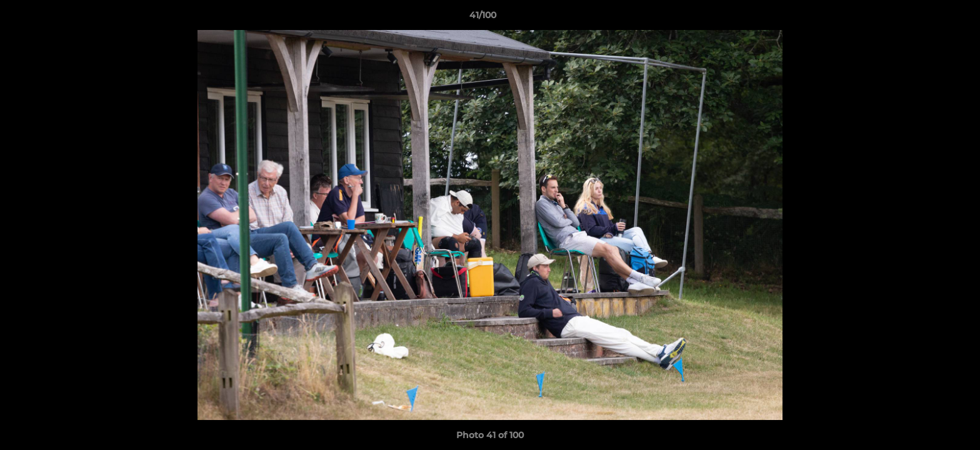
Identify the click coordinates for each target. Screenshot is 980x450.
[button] (927, 18)
